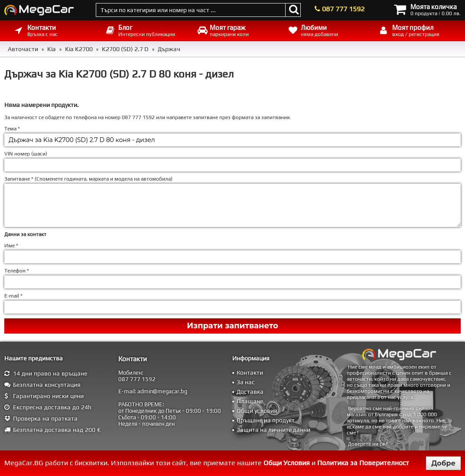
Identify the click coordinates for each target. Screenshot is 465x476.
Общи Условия (287, 463)
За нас (246, 382)
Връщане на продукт (266, 420)
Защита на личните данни (273, 430)
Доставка (250, 392)
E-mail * (13, 296)
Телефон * (17, 271)
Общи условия (257, 411)
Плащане (250, 401)
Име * (11, 246)
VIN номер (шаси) (26, 154)
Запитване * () (88, 179)
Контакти (250, 372)
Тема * (12, 129)
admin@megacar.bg (162, 391)
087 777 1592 (343, 9)
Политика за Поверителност (363, 463)
